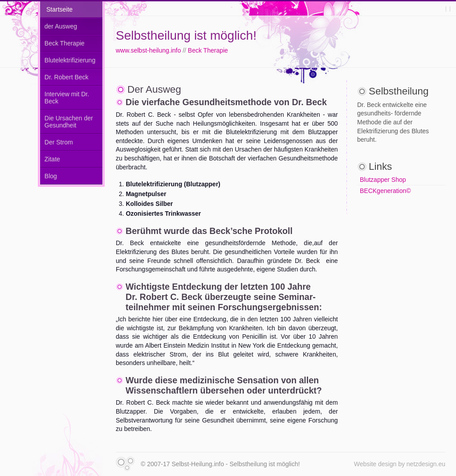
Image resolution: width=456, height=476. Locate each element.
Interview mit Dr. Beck (67, 98)
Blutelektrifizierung (70, 60)
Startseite (59, 9)
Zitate (52, 159)
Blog (51, 176)
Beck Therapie (208, 50)
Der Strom (59, 142)
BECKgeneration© (385, 191)
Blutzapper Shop (383, 180)
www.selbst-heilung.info (148, 50)
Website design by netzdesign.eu (400, 464)
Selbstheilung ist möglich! (186, 35)
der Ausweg (61, 26)
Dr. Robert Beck (67, 77)
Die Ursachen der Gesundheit (69, 122)
